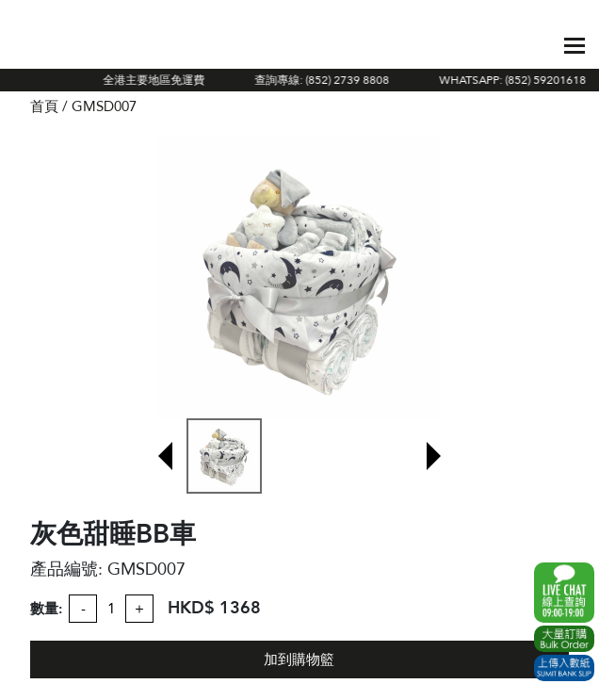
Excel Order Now (564, 639)
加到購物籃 (299, 659)
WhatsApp (564, 593)
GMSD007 (104, 106)
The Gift (100, 45)
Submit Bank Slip (564, 668)
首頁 (44, 106)
